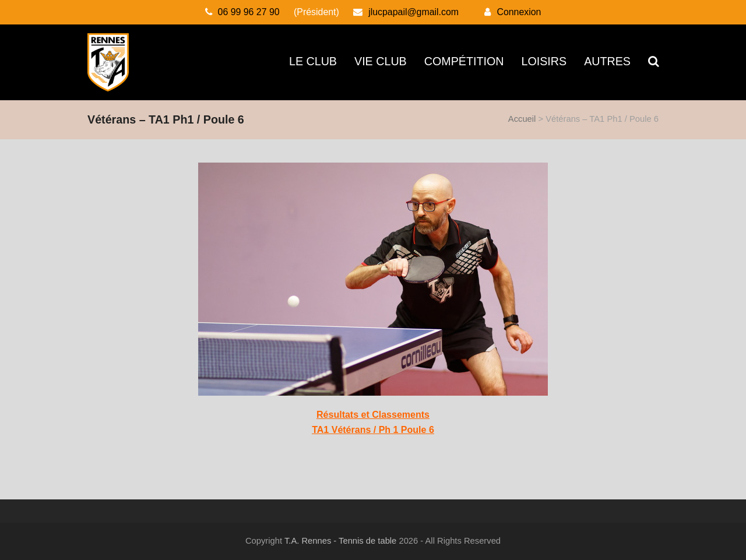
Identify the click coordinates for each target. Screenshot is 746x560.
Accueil (522, 119)
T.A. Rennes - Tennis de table (340, 541)
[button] (653, 62)
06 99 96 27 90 (249, 12)
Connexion (519, 12)
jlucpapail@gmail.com (414, 12)
